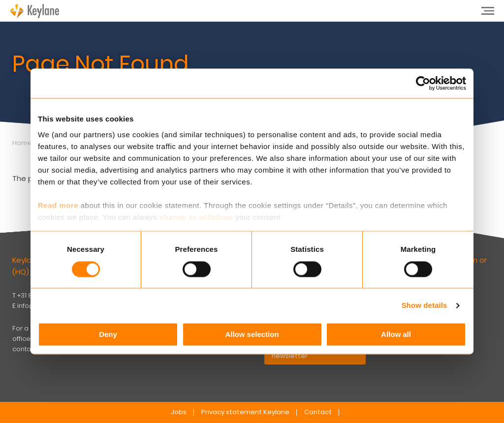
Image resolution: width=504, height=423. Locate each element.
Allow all (396, 335)
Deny (108, 335)
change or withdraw (196, 217)
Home (22, 143)
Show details (425, 305)
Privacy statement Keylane (245, 412)
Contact (318, 412)
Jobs (179, 412)
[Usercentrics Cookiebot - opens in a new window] (423, 83)
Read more (58, 205)
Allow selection (252, 335)
